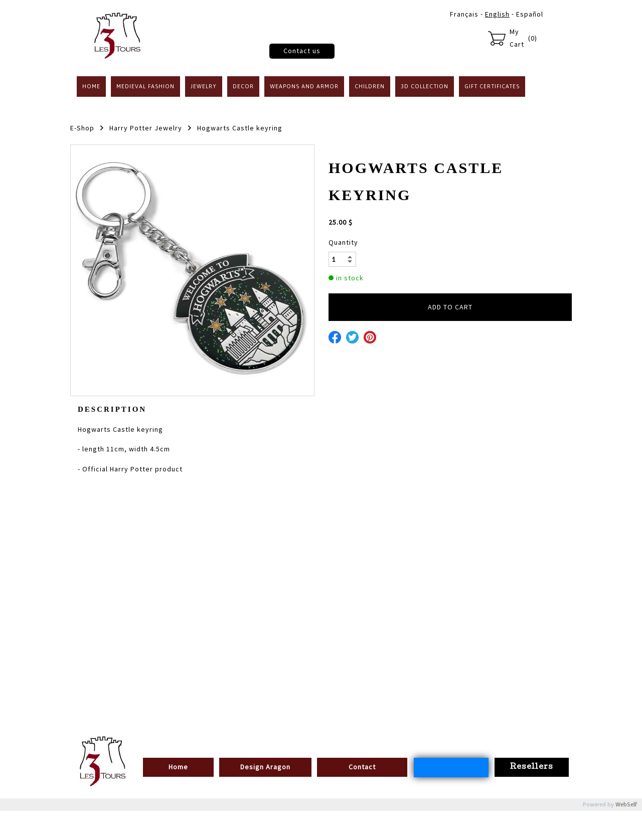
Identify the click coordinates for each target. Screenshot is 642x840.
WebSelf (626, 805)
